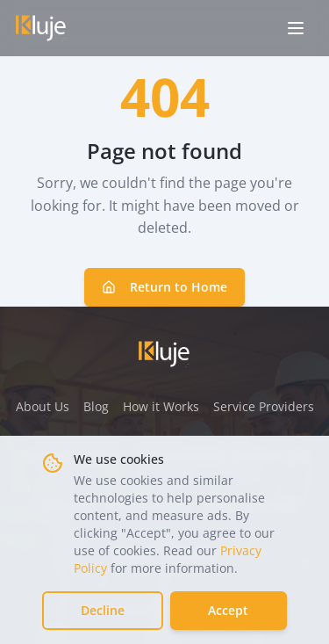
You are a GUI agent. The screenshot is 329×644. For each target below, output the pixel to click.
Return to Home (164, 287)
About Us (43, 406)
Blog (96, 406)
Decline (103, 610)
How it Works (161, 406)
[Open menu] (296, 28)
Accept (228, 610)
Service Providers (264, 406)
